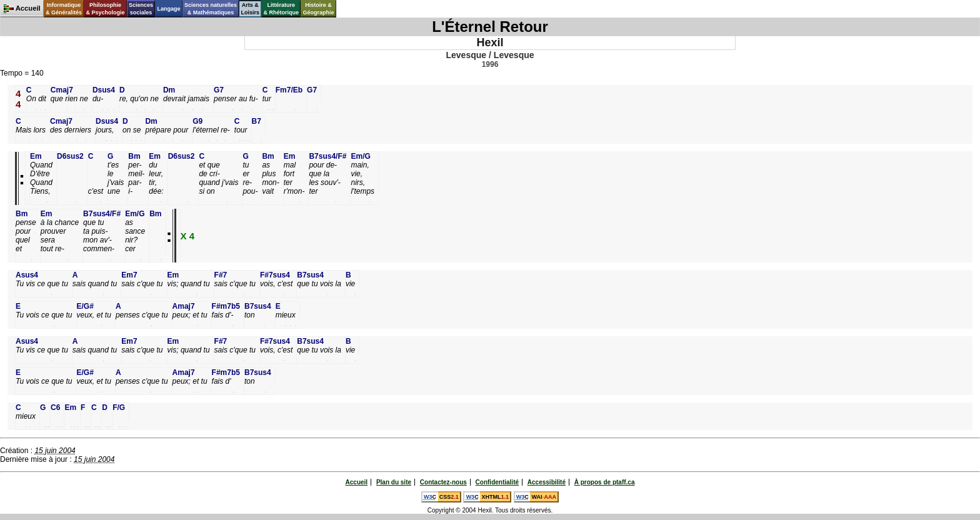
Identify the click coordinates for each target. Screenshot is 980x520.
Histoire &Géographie (319, 9)
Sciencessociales (141, 9)
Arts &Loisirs (251, 9)
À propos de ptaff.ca (605, 482)
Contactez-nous (443, 482)
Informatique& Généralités (64, 9)
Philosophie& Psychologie (105, 9)
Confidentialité (497, 482)
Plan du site (394, 482)
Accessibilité (547, 482)
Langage (168, 9)
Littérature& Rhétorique (282, 9)
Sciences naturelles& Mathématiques (211, 9)
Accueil (357, 482)
